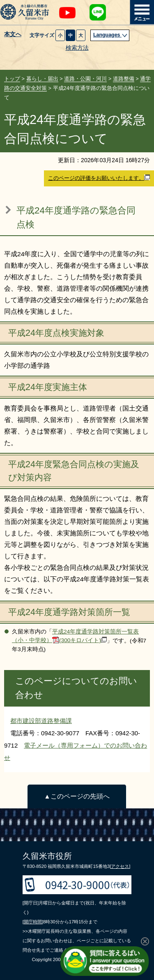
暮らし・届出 (42, 79)
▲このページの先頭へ (77, 796)
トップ (12, 79)
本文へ (13, 34)
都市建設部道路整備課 (41, 721)
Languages (110, 35)
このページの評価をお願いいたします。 (99, 178)
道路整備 (124, 79)
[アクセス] (120, 866)
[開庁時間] (33, 922)
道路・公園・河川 (85, 79)
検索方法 (77, 48)
